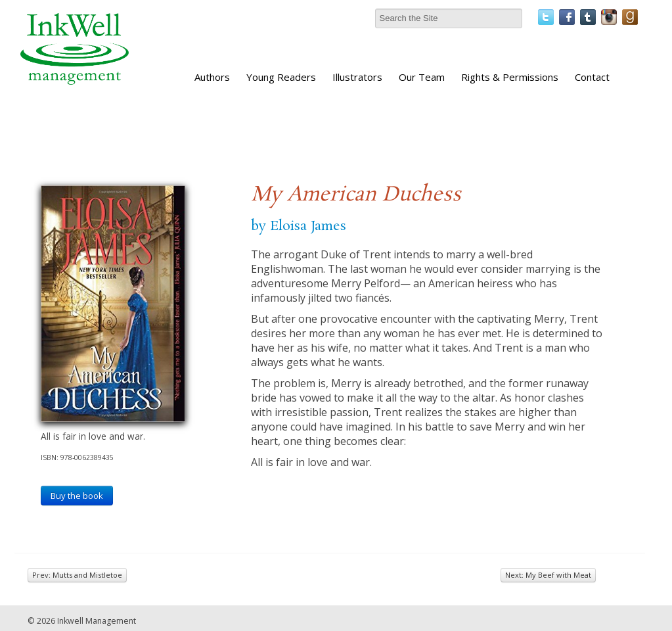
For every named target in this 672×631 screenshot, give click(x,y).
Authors (212, 77)
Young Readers (281, 77)
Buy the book (77, 496)
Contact (592, 77)
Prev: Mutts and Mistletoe (77, 575)
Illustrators (357, 77)
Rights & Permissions (510, 77)
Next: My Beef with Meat (548, 575)
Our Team (422, 77)
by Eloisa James (299, 226)
